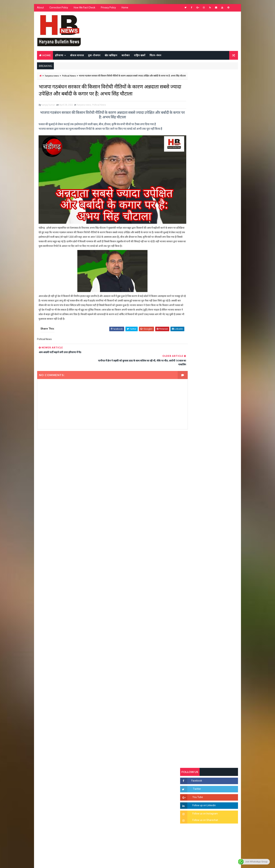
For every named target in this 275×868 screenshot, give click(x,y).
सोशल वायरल (77, 55)
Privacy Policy (108, 9)
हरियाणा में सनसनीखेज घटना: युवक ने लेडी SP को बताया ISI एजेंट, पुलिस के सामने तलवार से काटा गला (218, 430)
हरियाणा (59, 55)
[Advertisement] (105, 472)
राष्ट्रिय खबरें (139, 55)
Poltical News (69, 76)
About (40, 9)
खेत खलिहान (111, 55)
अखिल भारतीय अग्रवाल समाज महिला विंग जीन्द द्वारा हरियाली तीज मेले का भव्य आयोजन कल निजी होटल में (217, 459)
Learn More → (49, 765)
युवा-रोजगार (94, 55)
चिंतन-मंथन (155, 55)
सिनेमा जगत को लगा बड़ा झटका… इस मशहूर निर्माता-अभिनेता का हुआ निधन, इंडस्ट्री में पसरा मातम (217, 516)
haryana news (51, 76)
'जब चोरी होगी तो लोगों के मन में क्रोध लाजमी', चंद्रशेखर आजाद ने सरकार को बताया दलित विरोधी (217, 415)
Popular (209, 339)
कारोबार (125, 55)
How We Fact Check (84, 9)
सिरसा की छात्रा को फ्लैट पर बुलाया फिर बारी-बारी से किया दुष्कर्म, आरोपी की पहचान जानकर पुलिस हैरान (217, 400)
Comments (229, 339)
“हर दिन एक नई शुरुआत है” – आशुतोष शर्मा (217, 441)
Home (125, 9)
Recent (190, 339)
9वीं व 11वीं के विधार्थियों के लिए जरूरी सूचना (218, 484)
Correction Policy (58, 9)
